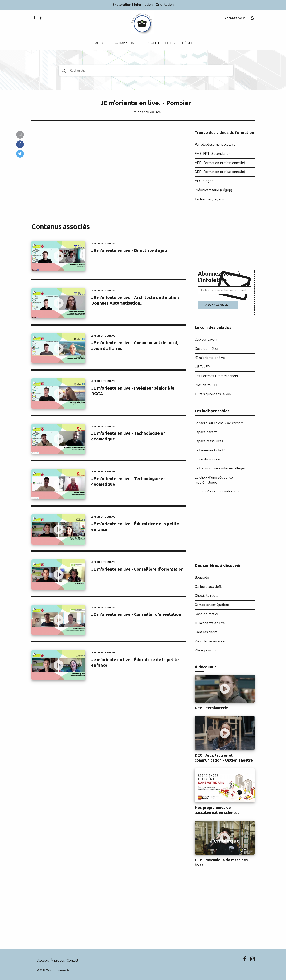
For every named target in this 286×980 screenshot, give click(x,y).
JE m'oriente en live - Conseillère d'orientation (137, 569)
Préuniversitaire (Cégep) (213, 190)
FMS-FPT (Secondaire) (212, 154)
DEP (169, 43)
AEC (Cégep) (205, 181)
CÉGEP (188, 43)
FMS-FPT (152, 43)
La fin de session (207, 459)
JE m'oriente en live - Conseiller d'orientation (136, 614)
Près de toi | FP (207, 385)
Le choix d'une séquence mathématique (214, 480)
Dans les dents (206, 632)
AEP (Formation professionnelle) (220, 163)
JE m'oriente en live (145, 112)
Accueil (102, 43)
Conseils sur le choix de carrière (219, 423)
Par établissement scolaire (215, 144)
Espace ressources (209, 441)
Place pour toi (205, 650)
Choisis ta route (207, 596)
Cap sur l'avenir (207, 339)
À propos (58, 960)
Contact (73, 960)
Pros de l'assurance (210, 641)
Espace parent (206, 432)
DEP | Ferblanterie (211, 708)
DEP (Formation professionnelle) (220, 172)
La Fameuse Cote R (210, 450)
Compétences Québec (212, 605)
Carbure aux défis (208, 587)
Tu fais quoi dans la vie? (213, 394)
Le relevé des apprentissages (217, 491)
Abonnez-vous (235, 18)
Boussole (202, 577)
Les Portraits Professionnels (216, 376)
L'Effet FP (202, 367)
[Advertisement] (225, 237)
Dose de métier (207, 349)
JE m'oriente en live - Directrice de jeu (129, 250)
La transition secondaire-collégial (220, 468)
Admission (125, 43)
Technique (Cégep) (209, 199)
